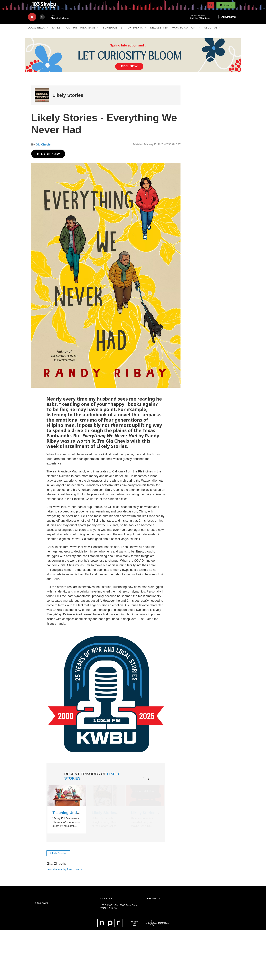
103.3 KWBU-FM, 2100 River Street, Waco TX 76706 (120, 916)
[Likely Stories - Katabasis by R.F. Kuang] (105, 803)
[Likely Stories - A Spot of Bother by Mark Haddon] (144, 803)
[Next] (148, 787)
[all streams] (226, 25)
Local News (36, 35)
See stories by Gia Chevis (64, 879)
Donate (230, 9)
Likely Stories (68, 103)
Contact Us (106, 908)
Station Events (132, 35)
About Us (211, 35)
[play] (32, 25)
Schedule (110, 35)
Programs (88, 35)
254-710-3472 (152, 908)
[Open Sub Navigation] (47, 35)
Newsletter (159, 35)
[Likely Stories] (42, 103)
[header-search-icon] (212, 9)
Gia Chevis (43, 152)
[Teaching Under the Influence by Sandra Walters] (67, 803)
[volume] (42, 25)
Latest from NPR (65, 35)
